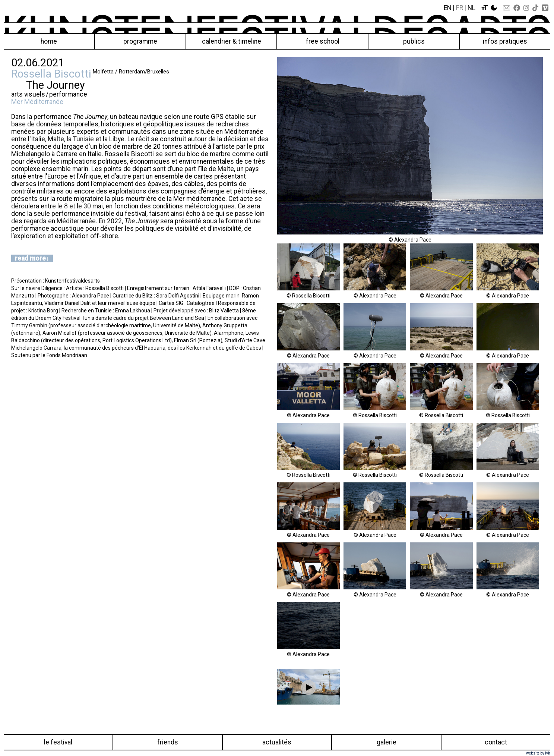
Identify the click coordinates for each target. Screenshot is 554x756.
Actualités (277, 742)
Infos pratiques (505, 41)
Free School (323, 41)
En (448, 8)
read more (30, 258)
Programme (140, 41)
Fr (460, 8)
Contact (496, 742)
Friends (168, 742)
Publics (414, 41)
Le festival (58, 742)
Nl (471, 8)
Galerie (387, 742)
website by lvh (538, 753)
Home (49, 41)
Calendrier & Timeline (232, 41)
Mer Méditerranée (37, 102)
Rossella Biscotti (51, 74)
